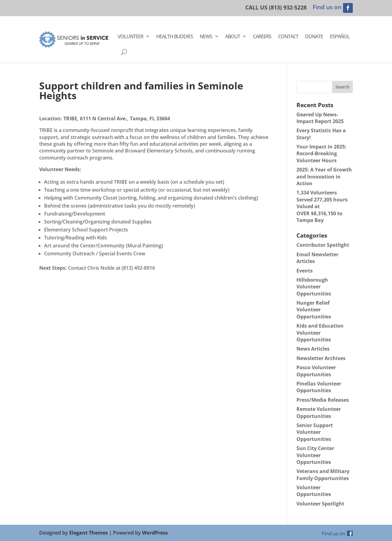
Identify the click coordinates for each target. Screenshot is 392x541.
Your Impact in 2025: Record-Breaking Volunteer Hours (321, 154)
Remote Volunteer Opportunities (319, 412)
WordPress (155, 533)
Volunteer (130, 36)
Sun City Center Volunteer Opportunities (315, 455)
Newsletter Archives (321, 358)
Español (340, 36)
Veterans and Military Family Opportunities (323, 475)
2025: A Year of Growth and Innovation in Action (324, 177)
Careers (262, 36)
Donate (314, 36)
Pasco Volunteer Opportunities (316, 371)
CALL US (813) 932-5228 (276, 7)
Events (305, 271)
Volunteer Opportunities (314, 491)
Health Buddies (175, 36)
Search (342, 87)
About (233, 36)
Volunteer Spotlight (320, 504)
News (206, 36)
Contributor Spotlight (323, 245)
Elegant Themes (89, 533)
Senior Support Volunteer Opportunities (315, 432)
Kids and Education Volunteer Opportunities (320, 333)
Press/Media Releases (323, 400)
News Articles (313, 349)
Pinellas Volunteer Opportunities (319, 387)
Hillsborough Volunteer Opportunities (314, 287)
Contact (288, 36)
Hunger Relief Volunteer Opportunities (314, 310)
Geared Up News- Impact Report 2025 (320, 118)
